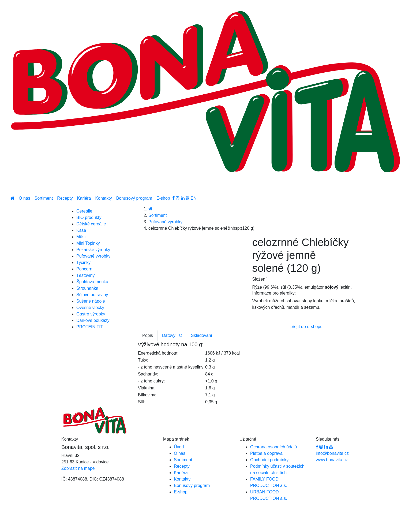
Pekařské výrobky (93, 250)
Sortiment (44, 198)
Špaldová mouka (92, 282)
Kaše (81, 230)
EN (194, 198)
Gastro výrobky (91, 314)
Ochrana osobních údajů (273, 447)
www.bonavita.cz (332, 460)
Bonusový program (134, 198)
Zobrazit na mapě (78, 468)
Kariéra (84, 198)
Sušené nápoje (91, 301)
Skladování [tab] (202, 335)
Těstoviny (85, 275)
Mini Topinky (88, 243)
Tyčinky (83, 263)
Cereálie (84, 211)
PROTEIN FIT (90, 327)
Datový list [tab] (172, 335)
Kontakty (103, 198)
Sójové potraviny (92, 295)
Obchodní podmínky (269, 460)
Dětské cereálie (91, 224)
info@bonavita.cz (332, 453)
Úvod (179, 447)
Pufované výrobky (165, 222)
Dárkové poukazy (93, 320)
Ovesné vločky (90, 308)
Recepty (65, 198)
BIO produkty (89, 217)
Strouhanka (87, 288)
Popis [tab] (148, 335)
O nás (25, 198)
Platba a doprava (266, 453)
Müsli (81, 237)
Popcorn (84, 269)
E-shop (163, 198)
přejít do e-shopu (306, 327)
